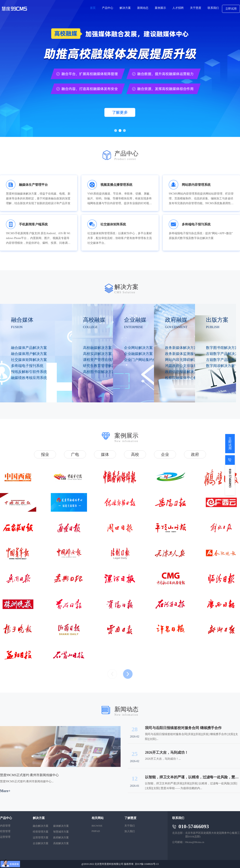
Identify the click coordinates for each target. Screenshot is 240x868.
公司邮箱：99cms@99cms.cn (188, 842)
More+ (5, 791)
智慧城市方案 (61, 832)
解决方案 (125, 8)
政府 (195, 454)
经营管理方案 (41, 832)
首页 (93, 8)
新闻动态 (143, 8)
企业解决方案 (41, 843)
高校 (135, 454)
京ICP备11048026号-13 (147, 864)
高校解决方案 (61, 843)
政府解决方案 (61, 837)
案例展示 (160, 8)
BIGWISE (97, 826)
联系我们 (213, 8)
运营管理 (5, 837)
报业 (45, 454)
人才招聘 (178, 8)
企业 (165, 454)
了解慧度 (130, 818)
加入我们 (130, 831)
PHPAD (96, 831)
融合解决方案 (41, 826)
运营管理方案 (41, 837)
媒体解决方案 (61, 826)
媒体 (105, 454)
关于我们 (130, 826)
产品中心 (108, 8)
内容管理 (5, 826)
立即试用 (231, 9)
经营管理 (5, 831)
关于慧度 (196, 8)
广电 (75, 454)
